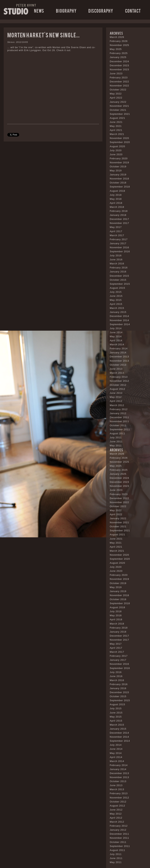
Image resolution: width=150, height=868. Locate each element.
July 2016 (116, 255)
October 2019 (118, 167)
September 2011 (120, 429)
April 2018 (116, 203)
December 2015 (119, 276)
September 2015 (120, 284)
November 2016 (119, 247)
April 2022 (116, 98)
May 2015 (116, 300)
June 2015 (116, 296)
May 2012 (116, 397)
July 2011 (116, 437)
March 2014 (117, 344)
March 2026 (117, 37)
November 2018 (119, 179)
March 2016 (117, 264)
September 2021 (120, 114)
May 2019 (116, 171)
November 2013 (119, 361)
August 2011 (117, 433)
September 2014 (120, 324)
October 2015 (118, 280)
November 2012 (119, 381)
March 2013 (117, 373)
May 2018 (116, 199)
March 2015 (117, 308)
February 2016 (119, 268)
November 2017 (119, 223)
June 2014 (116, 332)
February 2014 (119, 348)
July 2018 (116, 195)
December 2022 (119, 82)
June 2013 (116, 369)
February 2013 (119, 377)
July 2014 (116, 328)
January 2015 (118, 312)
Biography (66, 11)
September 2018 (120, 187)
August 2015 (117, 288)
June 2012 (116, 393)
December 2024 (119, 61)
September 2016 (120, 251)
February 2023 (119, 78)
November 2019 (119, 162)
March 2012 (117, 405)
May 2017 (116, 227)
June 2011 (116, 442)
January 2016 (118, 272)
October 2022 (118, 90)
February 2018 (119, 211)
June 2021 (116, 122)
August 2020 (117, 146)
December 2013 (119, 357)
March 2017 (117, 235)
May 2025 (116, 49)
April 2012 (116, 401)
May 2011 (116, 446)
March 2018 (117, 207)
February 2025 (119, 53)
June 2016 (116, 260)
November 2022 (119, 86)
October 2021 (118, 110)
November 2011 (119, 421)
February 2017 (119, 239)
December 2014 (119, 316)
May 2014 (116, 336)
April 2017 (116, 231)
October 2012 (118, 385)
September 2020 (120, 142)
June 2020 (116, 154)
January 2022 (118, 102)
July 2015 (116, 292)
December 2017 (119, 219)
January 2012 (118, 413)
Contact (133, 11)
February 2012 (119, 409)
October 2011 (118, 425)
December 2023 (119, 65)
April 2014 (116, 340)
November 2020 (119, 138)
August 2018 (117, 191)
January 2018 (118, 215)
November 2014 (119, 320)
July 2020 (116, 150)
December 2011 (119, 417)
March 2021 (117, 134)
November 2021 (119, 106)
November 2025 (119, 45)
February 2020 (119, 158)
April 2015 (116, 304)
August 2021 (117, 118)
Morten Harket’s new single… (44, 35)
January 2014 (118, 353)
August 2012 (117, 389)
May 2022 (116, 94)
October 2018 (118, 183)
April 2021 (116, 130)
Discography (101, 11)
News (39, 11)
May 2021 (116, 126)
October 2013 (118, 365)
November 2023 (119, 69)
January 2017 (118, 243)
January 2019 (118, 175)
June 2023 (116, 74)
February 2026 (119, 41)
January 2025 (118, 57)
